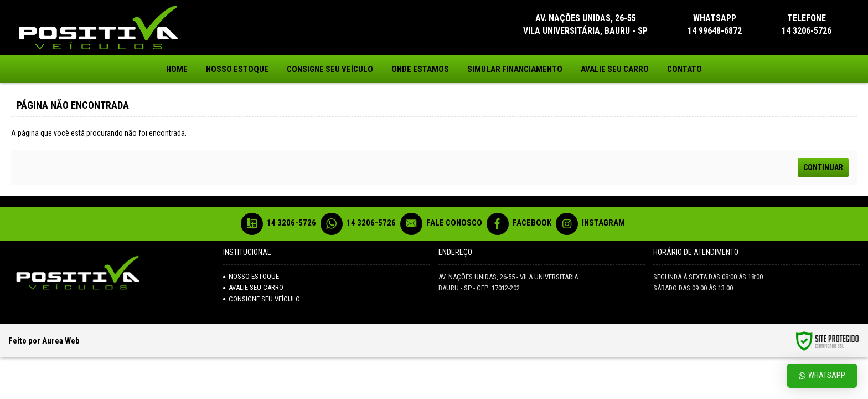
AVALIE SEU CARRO (253, 287)
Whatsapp (822, 375)
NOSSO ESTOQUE (251, 276)
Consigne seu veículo (262, 299)
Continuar (823, 167)
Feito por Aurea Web (44, 341)
